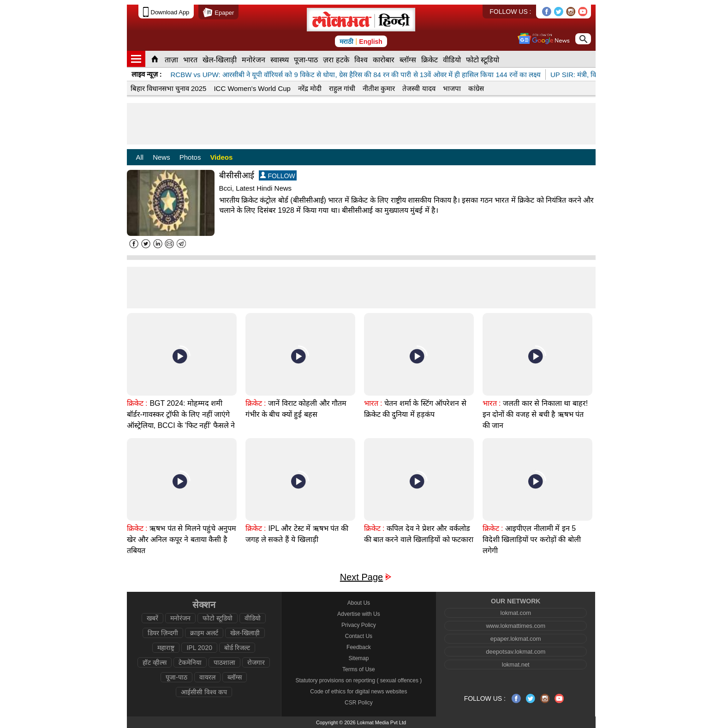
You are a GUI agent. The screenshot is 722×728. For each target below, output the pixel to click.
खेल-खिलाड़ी (220, 60)
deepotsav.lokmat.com (516, 652)
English (371, 42)
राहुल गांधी (342, 88)
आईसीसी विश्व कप (204, 692)
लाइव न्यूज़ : (147, 74)
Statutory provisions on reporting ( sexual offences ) (358, 680)
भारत (190, 60)
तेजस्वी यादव (419, 88)
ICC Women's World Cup (252, 88)
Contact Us (359, 636)
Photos (190, 157)
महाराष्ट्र (166, 648)
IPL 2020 (199, 648)
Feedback (359, 647)
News (161, 157)
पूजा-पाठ (306, 60)
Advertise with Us (359, 614)
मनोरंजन (254, 60)
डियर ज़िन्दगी (163, 633)
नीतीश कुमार (379, 88)
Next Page (361, 577)
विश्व (361, 60)
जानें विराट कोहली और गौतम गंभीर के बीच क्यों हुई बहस (296, 409)
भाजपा (452, 88)
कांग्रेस (476, 88)
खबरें (152, 618)
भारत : (373, 403)
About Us (359, 603)
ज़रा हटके (336, 60)
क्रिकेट (430, 60)
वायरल (207, 677)
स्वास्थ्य (280, 60)
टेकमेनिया (190, 662)
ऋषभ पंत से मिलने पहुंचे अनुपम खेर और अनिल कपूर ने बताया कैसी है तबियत (182, 539)
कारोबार (384, 60)
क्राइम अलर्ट (204, 633)
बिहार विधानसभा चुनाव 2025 (169, 88)
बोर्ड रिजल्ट (237, 648)
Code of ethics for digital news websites (358, 692)
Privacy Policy (359, 625)
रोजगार (256, 662)
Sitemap (358, 658)
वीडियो (452, 60)
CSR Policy (359, 703)
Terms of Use (359, 669)
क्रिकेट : (137, 403)
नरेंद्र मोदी (310, 88)
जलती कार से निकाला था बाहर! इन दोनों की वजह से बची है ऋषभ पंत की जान (535, 414)
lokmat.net (516, 665)
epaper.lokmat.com (516, 639)
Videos (221, 157)
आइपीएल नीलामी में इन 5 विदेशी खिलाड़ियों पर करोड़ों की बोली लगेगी (532, 539)
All (140, 157)
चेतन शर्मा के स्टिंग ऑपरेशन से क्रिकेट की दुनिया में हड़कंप (415, 409)
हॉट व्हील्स (155, 662)
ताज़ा (171, 60)
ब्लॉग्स (408, 60)
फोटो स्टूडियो (483, 60)
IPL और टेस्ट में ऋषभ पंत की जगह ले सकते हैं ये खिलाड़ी (297, 534)
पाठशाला (224, 662)
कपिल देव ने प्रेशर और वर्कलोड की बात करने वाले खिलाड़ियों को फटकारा (419, 534)
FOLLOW (278, 176)
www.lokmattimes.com (516, 626)
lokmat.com (516, 613)
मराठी (346, 42)
